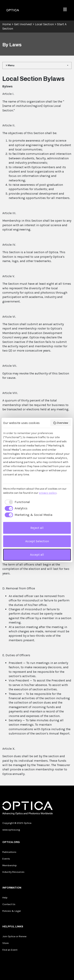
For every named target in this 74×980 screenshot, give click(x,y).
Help (5, 897)
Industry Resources (13, 872)
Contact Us (9, 904)
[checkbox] (17, 502)
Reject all (37, 528)
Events (6, 859)
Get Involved (23, 24)
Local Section (44, 24)
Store (6, 943)
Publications (9, 852)
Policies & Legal (12, 911)
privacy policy (48, 493)
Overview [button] (61, 423)
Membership (10, 865)
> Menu (10, 65)
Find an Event (10, 950)
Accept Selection (37, 541)
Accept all (37, 555)
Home (7, 24)
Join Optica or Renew (14, 936)
